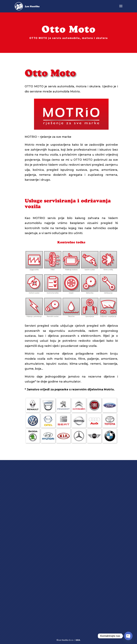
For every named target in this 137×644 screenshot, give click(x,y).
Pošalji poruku (55, 618)
